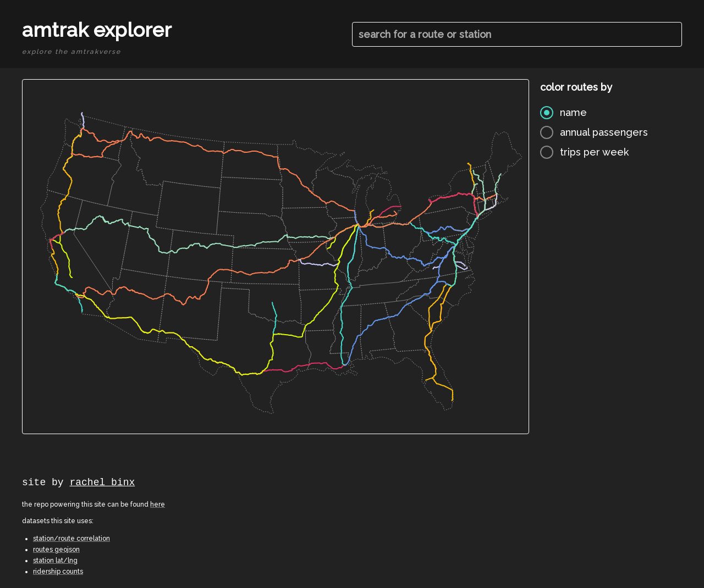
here (158, 504)
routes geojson (56, 550)
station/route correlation (71, 539)
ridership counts (58, 572)
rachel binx (102, 482)
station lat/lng (55, 561)
